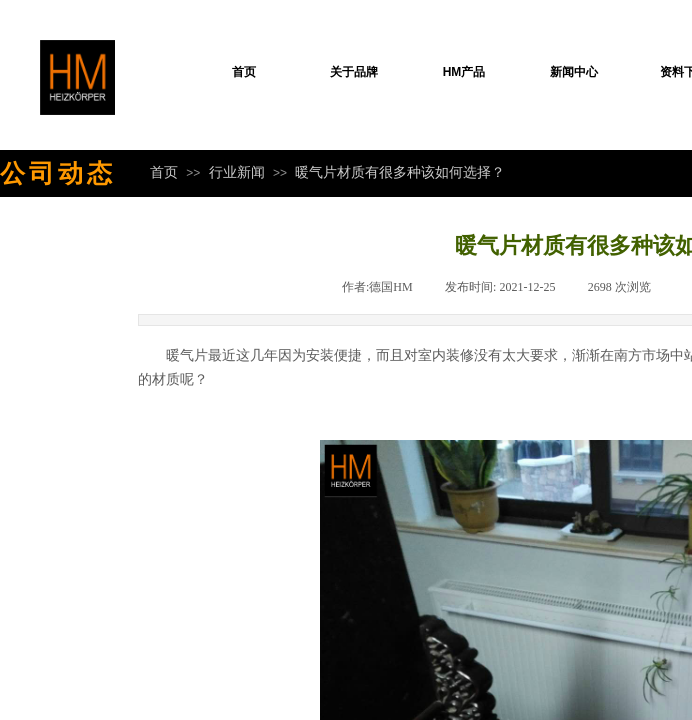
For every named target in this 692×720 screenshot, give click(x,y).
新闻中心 (574, 72)
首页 (244, 72)
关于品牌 (354, 72)
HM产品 (464, 72)
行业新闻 (237, 172)
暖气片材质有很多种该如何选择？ (400, 172)
